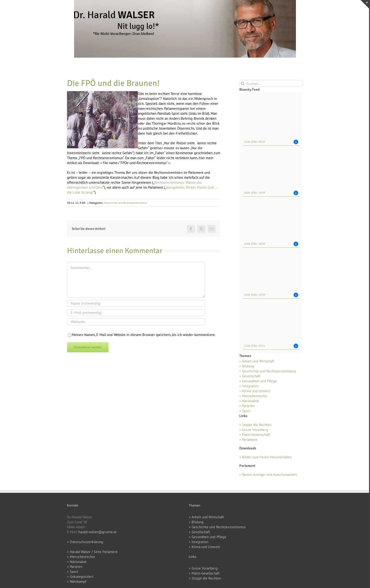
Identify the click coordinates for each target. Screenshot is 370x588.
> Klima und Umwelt (255, 391)
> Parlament (248, 440)
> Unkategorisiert (80, 577)
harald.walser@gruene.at (97, 532)
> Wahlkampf (77, 582)
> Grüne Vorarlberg (254, 430)
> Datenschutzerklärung (85, 542)
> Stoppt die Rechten (255, 425)
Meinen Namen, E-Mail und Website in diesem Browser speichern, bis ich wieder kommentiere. (144, 335)
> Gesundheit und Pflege (258, 381)
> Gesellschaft (250, 376)
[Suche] (243, 83)
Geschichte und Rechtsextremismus (125, 203)
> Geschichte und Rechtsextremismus (268, 371)
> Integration (249, 386)
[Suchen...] (271, 83)
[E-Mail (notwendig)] (136, 313)
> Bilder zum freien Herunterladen (265, 457)
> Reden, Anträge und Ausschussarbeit (268, 475)
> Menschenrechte (253, 396)
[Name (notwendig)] (136, 303)
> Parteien (247, 406)
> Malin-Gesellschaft (255, 435)
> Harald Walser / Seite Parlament (92, 552)
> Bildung (247, 366)
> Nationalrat (249, 401)
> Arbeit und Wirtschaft (257, 361)
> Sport (245, 411)
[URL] (136, 322)
